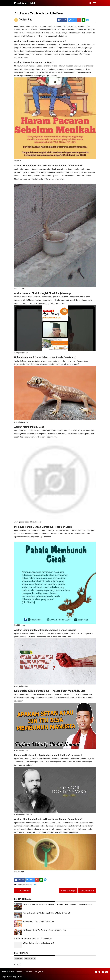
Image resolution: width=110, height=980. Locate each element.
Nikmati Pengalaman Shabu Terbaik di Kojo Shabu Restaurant (46, 913)
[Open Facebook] (96, 972)
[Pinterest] (79, 20)
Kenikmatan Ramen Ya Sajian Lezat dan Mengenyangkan (45, 930)
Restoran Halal (30, 958)
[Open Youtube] (107, 972)
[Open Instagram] (103, 972)
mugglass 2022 (18, 977)
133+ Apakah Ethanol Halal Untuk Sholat (38, 921)
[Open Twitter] (99, 972)
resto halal (19, 958)
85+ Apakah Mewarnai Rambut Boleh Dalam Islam (33, 938)
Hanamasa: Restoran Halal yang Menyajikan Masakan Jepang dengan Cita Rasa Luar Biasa (58, 904)
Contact (11, 972)
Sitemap (19, 972)
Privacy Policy (39, 972)
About (4, 972)
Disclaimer (28, 972)
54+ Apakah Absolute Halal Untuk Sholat (38, 943)
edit (35, 884)
